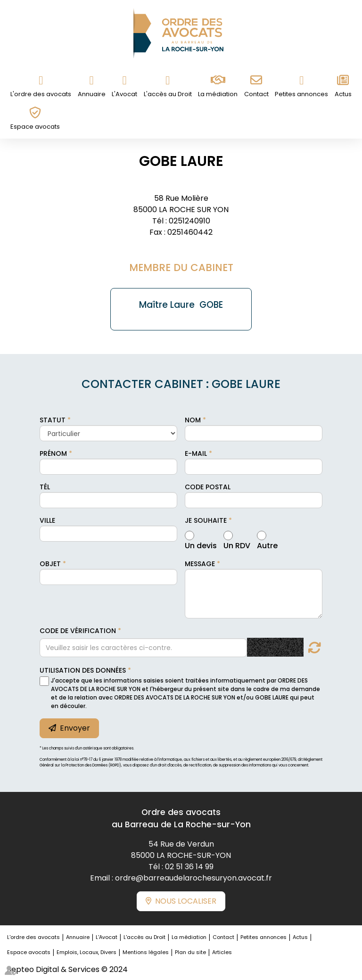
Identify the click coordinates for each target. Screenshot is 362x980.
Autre (267, 544)
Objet (50, 564)
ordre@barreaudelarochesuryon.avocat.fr (193, 878)
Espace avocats (35, 127)
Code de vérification (78, 631)
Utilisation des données (83, 670)
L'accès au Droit (168, 94)
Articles (222, 952)
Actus (343, 94)
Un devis (201, 544)
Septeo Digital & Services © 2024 (67, 969)
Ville (47, 520)
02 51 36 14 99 (189, 867)
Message (200, 564)
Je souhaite (206, 520)
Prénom (53, 453)
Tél (45, 487)
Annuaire (92, 94)
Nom (193, 420)
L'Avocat (124, 94)
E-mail (196, 453)
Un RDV (237, 544)
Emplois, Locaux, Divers (86, 952)
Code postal (208, 487)
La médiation (218, 94)
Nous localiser (186, 901)
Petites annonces (301, 94)
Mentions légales (146, 952)
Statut (53, 420)
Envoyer (75, 728)
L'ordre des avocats (41, 94)
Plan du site (190, 952)
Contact (256, 94)
